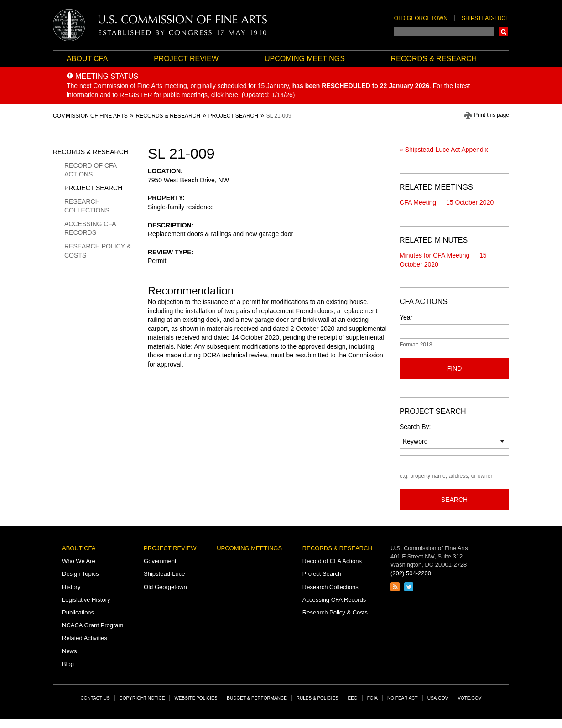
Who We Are (79, 561)
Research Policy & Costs (98, 251)
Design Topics (81, 574)
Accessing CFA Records (90, 228)
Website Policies (196, 698)
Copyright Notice (142, 698)
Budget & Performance (257, 698)
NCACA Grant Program (93, 625)
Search (504, 32)
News (70, 651)
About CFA (87, 59)
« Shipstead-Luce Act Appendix (444, 150)
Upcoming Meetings (305, 59)
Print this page (492, 115)
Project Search (93, 188)
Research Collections (87, 206)
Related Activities (85, 638)
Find (455, 368)
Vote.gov (469, 698)
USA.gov (438, 698)
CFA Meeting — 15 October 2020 (447, 202)
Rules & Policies (317, 698)
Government (160, 561)
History (71, 587)
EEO (353, 698)
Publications (78, 612)
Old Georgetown (421, 18)
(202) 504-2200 (411, 573)
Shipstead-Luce (485, 18)
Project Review (186, 59)
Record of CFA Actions (90, 170)
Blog (68, 664)
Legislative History (86, 600)
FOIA (372, 698)
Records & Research (434, 59)
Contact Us (95, 698)
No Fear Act (403, 698)
